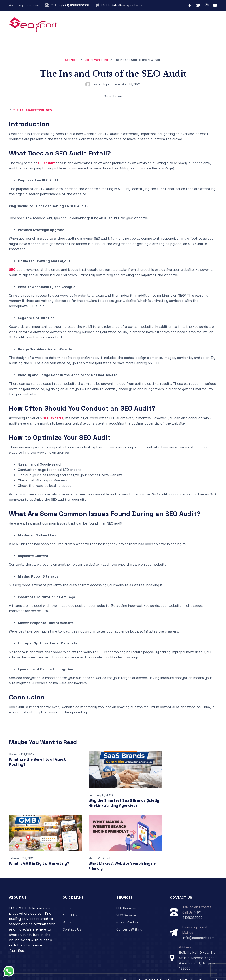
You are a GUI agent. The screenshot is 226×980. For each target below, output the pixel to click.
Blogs (67, 914)
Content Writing (129, 921)
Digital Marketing (29, 110)
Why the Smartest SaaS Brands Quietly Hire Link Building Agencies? (112, 799)
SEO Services (126, 900)
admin (112, 84)
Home (67, 900)
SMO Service (126, 907)
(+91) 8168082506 (75, 5)
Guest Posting (128, 914)
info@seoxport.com (127, 5)
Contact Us (72, 921)
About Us (70, 907)
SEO (49, 110)
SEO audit (46, 163)
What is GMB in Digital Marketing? (182, 796)
